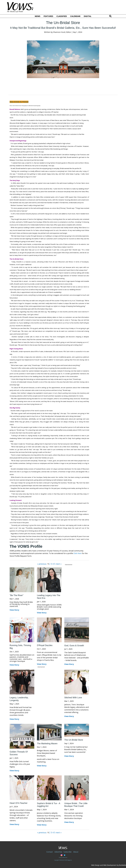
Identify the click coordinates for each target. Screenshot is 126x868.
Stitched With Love (73, 698)
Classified (62, 16)
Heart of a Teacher (19, 803)
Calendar (75, 16)
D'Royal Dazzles (45, 645)
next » (58, 564)
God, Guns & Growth (74, 645)
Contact (50, 852)
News (37, 16)
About (76, 852)
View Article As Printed (19, 102)
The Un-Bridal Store (74, 740)
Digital (88, 16)
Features (48, 16)
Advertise (58, 852)
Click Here (77, 553)
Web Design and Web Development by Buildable (109, 865)
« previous (42, 564)
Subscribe (68, 852)
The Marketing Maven (47, 743)
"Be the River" (17, 595)
